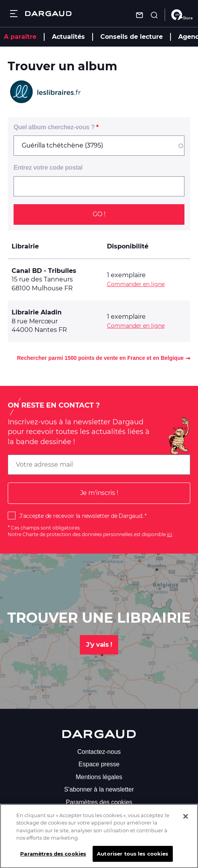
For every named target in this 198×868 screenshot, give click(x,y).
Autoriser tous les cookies (133, 859)
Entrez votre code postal (48, 168)
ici (170, 534)
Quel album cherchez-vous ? (54, 127)
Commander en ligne (136, 284)
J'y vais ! (99, 645)
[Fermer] (186, 822)
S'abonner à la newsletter (99, 789)
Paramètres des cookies (99, 802)
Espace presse (99, 764)
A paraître (20, 37)
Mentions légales (99, 777)
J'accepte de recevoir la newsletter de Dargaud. (81, 516)
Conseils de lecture (132, 37)
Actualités (68, 37)
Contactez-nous (99, 752)
